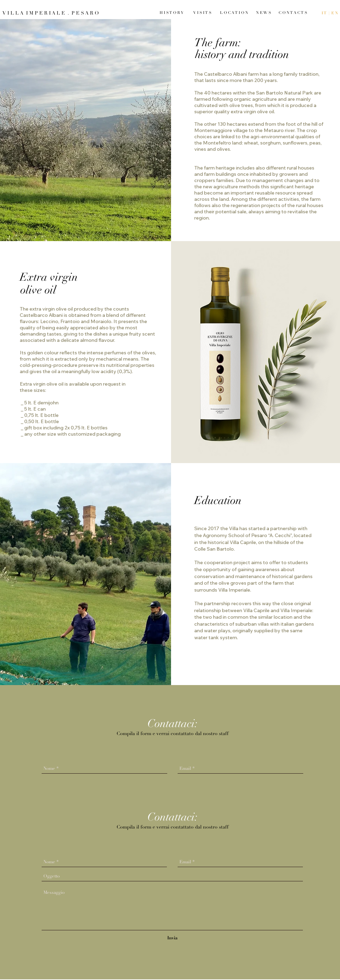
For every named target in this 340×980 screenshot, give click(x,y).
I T (325, 13)
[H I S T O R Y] (171, 13)
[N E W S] (263, 13)
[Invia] (172, 938)
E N (335, 13)
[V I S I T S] (202, 13)
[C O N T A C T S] (293, 13)
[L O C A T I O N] (234, 13)
